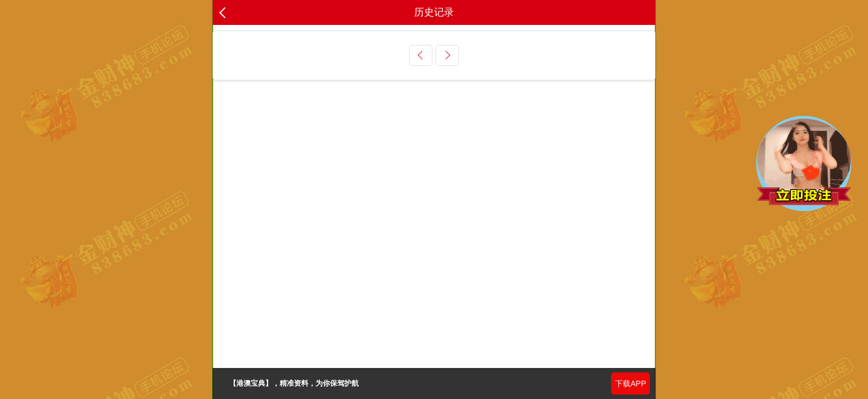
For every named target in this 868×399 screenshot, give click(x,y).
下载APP (631, 383)
